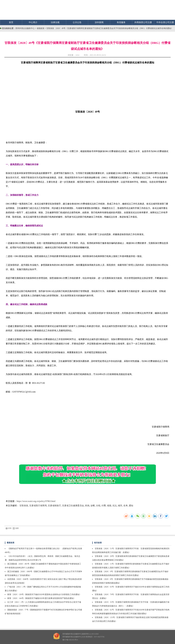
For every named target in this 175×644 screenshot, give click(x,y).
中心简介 (33, 22)
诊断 (93, 506)
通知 (131, 506)
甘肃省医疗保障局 (38, 506)
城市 (120, 506)
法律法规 (55, 22)
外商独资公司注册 (143, 22)
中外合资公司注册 (165, 22)
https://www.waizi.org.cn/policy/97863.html (36, 501)
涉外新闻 (99, 22)
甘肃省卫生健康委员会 (73, 506)
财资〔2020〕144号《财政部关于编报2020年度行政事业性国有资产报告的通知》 (41, 598)
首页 (11, 22)
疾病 (87, 506)
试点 (115, 506)
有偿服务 (121, 22)
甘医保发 (24, 506)
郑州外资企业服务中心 (25, 28)
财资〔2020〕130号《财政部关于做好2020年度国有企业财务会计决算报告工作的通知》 (44, 594)
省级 (109, 506)
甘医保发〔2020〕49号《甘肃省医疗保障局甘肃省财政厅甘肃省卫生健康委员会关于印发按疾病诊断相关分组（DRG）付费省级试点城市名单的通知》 (110, 28)
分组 (98, 506)
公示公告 (77, 22)
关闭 (16, 528)
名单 (126, 506)
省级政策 (41, 28)
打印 (9, 528)
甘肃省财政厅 (54, 506)
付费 (104, 506)
